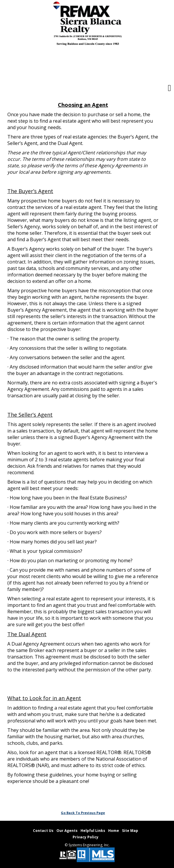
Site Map (130, 831)
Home (114, 831)
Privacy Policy (86, 837)
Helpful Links (93, 831)
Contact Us (43, 831)
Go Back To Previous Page (83, 813)
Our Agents (67, 831)
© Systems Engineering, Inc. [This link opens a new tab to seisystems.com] (87, 845)
